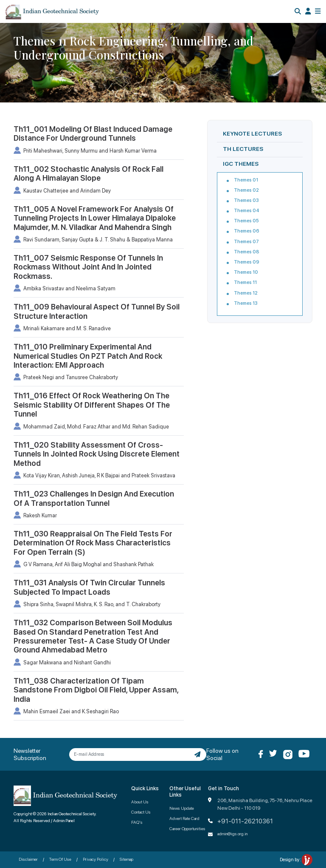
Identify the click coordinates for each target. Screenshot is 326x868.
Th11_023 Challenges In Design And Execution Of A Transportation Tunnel (94, 498)
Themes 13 (246, 303)
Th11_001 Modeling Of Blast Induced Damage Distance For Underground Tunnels (93, 133)
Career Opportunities (187, 828)
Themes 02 (246, 190)
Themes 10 (246, 272)
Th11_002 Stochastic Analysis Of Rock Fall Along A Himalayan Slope (89, 173)
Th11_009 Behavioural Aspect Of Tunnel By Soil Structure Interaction (97, 311)
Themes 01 (246, 180)
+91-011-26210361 (245, 821)
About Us (140, 802)
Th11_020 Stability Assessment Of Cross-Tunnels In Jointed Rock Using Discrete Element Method (97, 454)
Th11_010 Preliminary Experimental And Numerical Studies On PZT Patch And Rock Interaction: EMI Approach (88, 356)
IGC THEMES (241, 164)
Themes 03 (246, 200)
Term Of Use (60, 859)
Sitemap (126, 859)
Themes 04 (247, 211)
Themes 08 (247, 252)
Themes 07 (246, 242)
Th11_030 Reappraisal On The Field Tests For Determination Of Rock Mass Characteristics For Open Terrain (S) (93, 543)
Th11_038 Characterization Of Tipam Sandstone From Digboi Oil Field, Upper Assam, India (96, 690)
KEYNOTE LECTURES (252, 133)
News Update (182, 808)
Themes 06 (247, 231)
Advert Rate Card (184, 818)
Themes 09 (247, 262)
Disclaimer (28, 859)
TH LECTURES (243, 149)
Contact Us (141, 812)
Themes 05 (246, 221)
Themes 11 (245, 282)
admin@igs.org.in (232, 834)
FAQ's (137, 822)
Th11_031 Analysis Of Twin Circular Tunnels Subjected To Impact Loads (89, 587)
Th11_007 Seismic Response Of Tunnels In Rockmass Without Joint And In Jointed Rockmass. (88, 267)
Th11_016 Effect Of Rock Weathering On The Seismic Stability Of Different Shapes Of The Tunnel (92, 405)
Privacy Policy (96, 859)
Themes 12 (246, 293)
